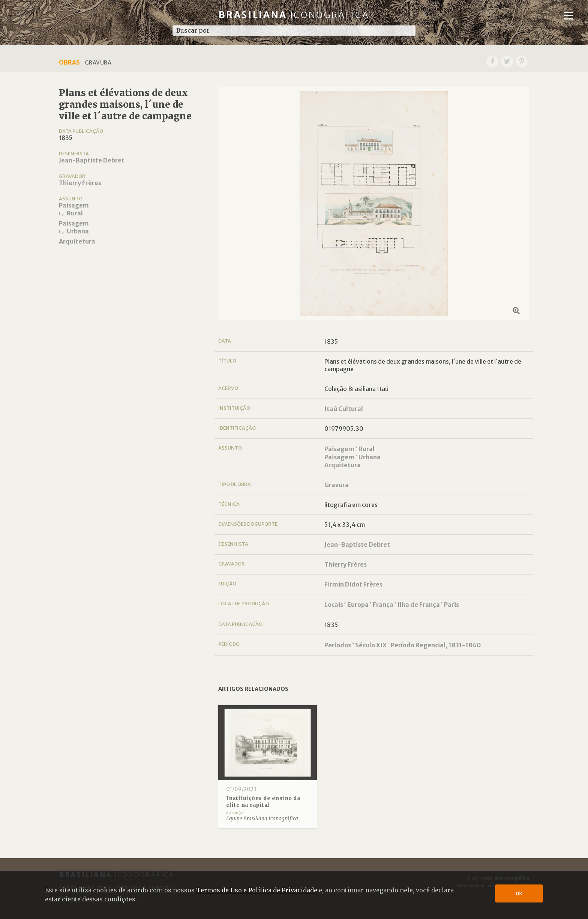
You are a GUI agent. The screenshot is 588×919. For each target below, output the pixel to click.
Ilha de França (419, 605)
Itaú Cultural (344, 409)
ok (519, 893)
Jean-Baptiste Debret (92, 160)
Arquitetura (77, 241)
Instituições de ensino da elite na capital (263, 802)
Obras (69, 62)
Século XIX (371, 645)
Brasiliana (294, 15)
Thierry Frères (80, 183)
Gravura (337, 485)
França (383, 605)
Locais (334, 605)
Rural (75, 213)
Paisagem (74, 205)
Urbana (78, 231)
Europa (358, 605)
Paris (451, 605)
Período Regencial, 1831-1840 (436, 645)
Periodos (338, 645)
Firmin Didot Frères (353, 584)
